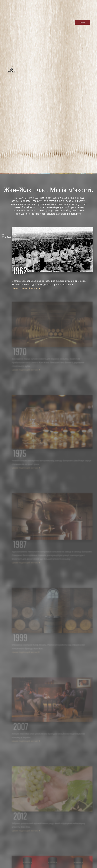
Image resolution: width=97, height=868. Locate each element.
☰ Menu (82, 22)
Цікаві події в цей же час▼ (26, 652)
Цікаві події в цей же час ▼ (26, 288)
